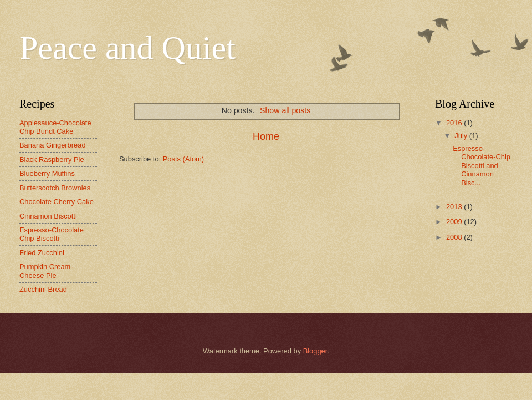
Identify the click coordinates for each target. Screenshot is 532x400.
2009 (455, 222)
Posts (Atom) (183, 159)
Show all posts (285, 110)
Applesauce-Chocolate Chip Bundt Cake (55, 127)
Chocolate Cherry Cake (57, 202)
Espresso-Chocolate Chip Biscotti (52, 234)
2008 (455, 237)
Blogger (315, 351)
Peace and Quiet (127, 48)
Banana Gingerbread (53, 145)
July (462, 136)
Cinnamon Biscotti (48, 216)
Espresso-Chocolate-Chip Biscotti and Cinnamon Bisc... (482, 166)
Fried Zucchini (42, 253)
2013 (455, 207)
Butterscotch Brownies (55, 188)
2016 (455, 123)
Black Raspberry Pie (52, 160)
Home (266, 136)
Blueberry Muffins (47, 173)
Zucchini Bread (43, 289)
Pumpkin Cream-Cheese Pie (46, 271)
